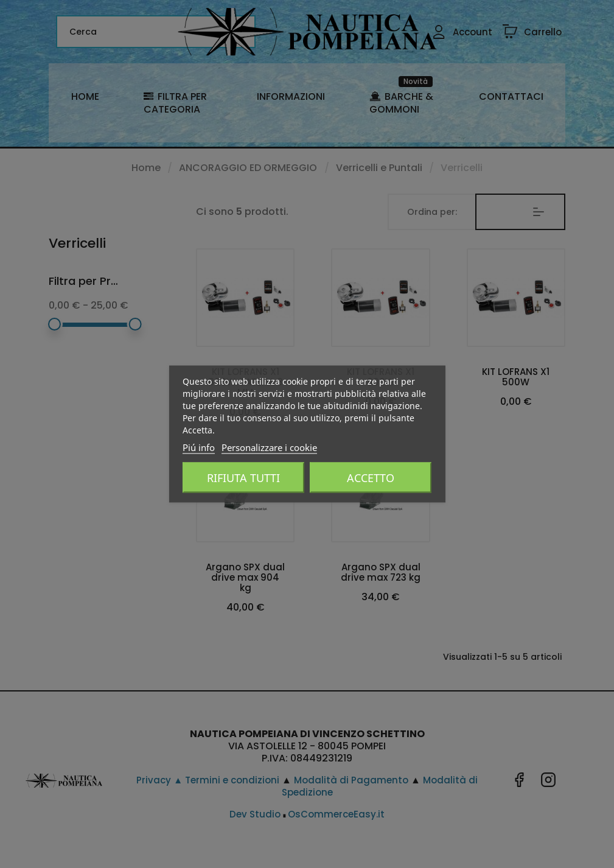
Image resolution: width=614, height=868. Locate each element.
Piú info (199, 447)
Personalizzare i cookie (269, 447)
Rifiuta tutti (243, 478)
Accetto (371, 478)
